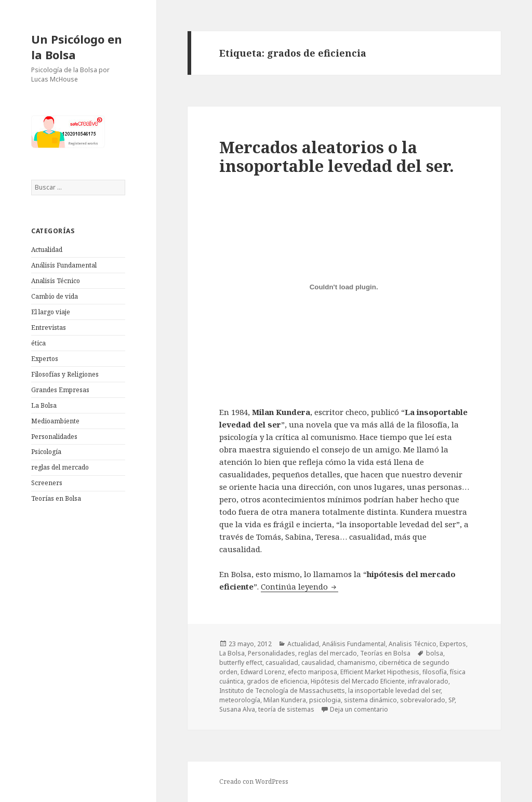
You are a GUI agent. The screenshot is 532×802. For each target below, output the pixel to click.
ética (38, 343)
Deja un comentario (359, 709)
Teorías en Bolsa (56, 498)
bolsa (435, 653)
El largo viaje (51, 312)
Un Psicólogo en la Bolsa (77, 47)
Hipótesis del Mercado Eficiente (358, 681)
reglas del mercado (60, 467)
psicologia (325, 700)
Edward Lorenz (263, 672)
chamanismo (356, 663)
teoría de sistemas (286, 709)
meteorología (240, 700)
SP (451, 700)
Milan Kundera (285, 700)
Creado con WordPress (254, 781)
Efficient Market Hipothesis (380, 672)
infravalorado (428, 681)
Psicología (46, 452)
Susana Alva (237, 709)
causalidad (318, 663)
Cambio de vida (55, 296)
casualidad (282, 663)
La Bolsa (44, 405)
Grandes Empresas (60, 390)
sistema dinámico (370, 700)
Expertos (45, 359)
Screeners (47, 483)
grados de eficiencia (277, 681)
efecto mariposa (312, 672)
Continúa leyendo (300, 586)
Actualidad (47, 250)
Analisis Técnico (56, 281)
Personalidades (54, 437)
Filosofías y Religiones (65, 374)
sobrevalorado (423, 700)
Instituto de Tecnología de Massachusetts (282, 691)
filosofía (435, 672)
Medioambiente (55, 421)
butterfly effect (241, 663)
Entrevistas (49, 328)
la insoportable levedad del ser (394, 691)
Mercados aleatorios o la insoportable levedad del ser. (337, 156)
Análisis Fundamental (64, 265)
